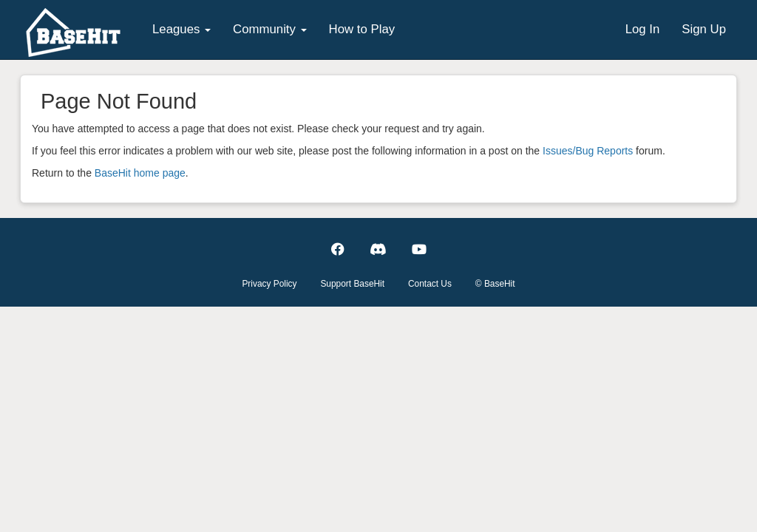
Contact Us (430, 284)
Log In (643, 29)
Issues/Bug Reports (588, 151)
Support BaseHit (352, 284)
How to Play (362, 29)
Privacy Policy (269, 284)
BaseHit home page (140, 173)
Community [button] (270, 29)
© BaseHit (495, 284)
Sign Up (704, 29)
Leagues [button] (181, 29)
